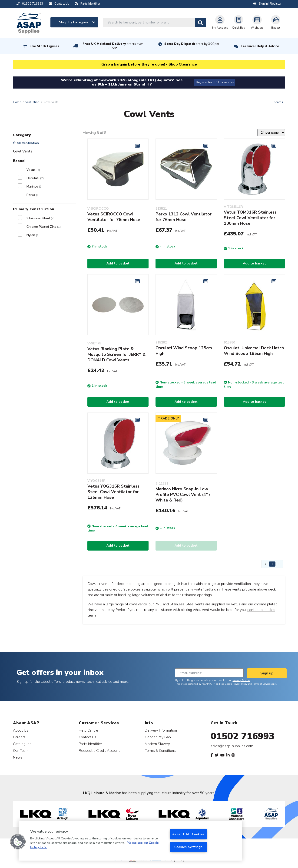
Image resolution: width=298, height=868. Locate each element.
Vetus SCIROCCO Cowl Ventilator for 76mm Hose (114, 217)
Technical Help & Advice (260, 46)
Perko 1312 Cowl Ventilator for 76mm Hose (184, 217)
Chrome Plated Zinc (44, 227)
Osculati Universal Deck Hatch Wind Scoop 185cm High (254, 351)
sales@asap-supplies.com (232, 746)
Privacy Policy (240, 684)
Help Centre (88, 730)
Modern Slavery (157, 744)
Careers (19, 737)
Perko (33, 195)
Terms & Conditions (160, 751)
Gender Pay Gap (158, 737)
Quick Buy (238, 22)
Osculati (35, 178)
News (18, 757)
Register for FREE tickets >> (215, 82)
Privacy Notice (241, 680)
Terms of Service (261, 684)
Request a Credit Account (99, 751)
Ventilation (32, 102)
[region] (130, 841)
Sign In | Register (267, 4)
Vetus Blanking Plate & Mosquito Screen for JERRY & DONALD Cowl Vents (116, 354)
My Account (220, 22)
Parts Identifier (90, 744)
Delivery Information (161, 730)
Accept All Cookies (188, 834)
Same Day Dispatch (192, 44)
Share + (279, 102)
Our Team (21, 751)
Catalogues (22, 744)
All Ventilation (26, 143)
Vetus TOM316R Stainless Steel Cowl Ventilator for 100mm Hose (250, 218)
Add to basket (118, 263)
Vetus (33, 170)
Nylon (33, 235)
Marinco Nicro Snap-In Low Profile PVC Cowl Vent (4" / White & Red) (183, 495)
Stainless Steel (40, 218)
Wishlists (257, 22)
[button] (18, 842)
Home (17, 102)
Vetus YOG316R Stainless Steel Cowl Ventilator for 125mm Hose (113, 492)
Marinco (35, 186)
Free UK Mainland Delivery (113, 46)
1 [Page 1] (272, 564)
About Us (21, 730)
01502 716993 (243, 736)
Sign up (267, 673)
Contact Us (88, 737)
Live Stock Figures (44, 46)
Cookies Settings (189, 847)
